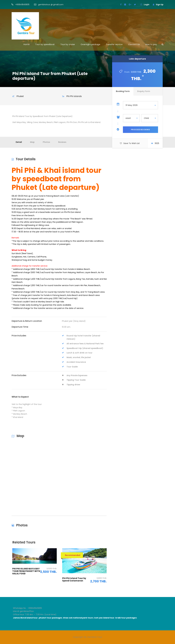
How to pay (151, 44)
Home (27, 44)
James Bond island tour (25, 618)
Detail (19, 142)
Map (32, 142)
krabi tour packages (126, 618)
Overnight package (91, 44)
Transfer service (114, 44)
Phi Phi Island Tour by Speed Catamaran (74, 579)
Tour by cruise (68, 44)
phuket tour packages (50, 618)
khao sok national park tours (78, 618)
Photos (46, 142)
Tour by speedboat (45, 44)
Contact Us (134, 44)
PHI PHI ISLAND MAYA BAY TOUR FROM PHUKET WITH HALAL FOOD (26, 571)
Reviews (62, 142)
